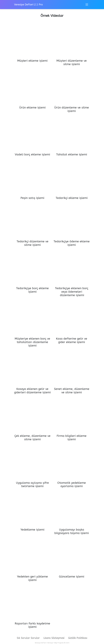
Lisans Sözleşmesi (54, 638)
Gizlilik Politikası (78, 638)
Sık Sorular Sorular (28, 638)
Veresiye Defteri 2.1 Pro (28, 5)
